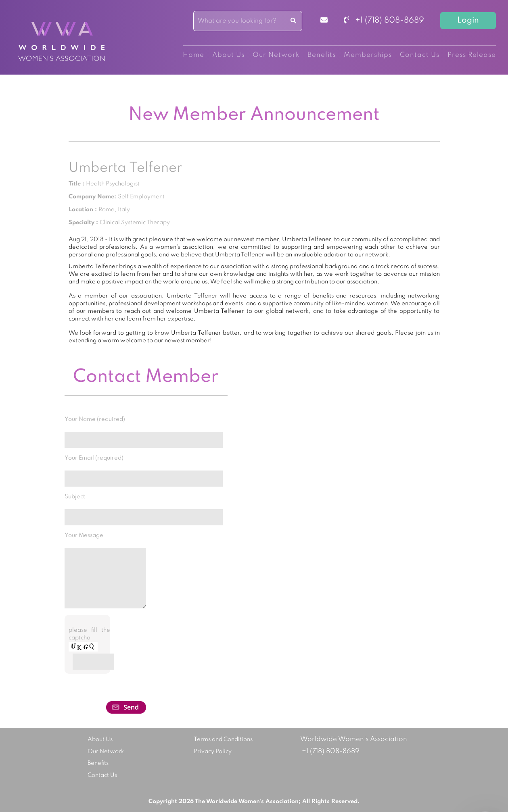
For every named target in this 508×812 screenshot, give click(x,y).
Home (193, 55)
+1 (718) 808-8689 (384, 21)
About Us (228, 55)
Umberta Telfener (125, 168)
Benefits (322, 55)
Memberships (368, 55)
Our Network (276, 55)
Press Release (472, 55)
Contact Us (420, 55)
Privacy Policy (213, 752)
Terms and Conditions (223, 739)
